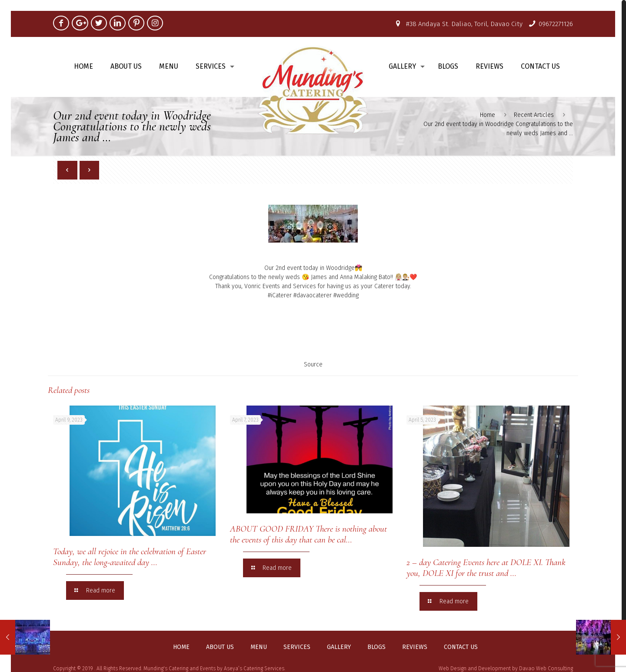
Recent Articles (534, 115)
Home (488, 115)
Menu (259, 647)
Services (297, 647)
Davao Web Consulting (546, 669)
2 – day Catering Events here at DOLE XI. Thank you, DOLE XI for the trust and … (486, 568)
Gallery (339, 647)
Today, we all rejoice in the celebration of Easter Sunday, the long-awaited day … (130, 557)
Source (313, 364)
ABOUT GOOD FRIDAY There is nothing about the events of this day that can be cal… (308, 534)
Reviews (415, 647)
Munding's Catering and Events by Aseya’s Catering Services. (214, 669)
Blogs (376, 647)
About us (220, 647)
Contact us (461, 647)
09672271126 (556, 24)
